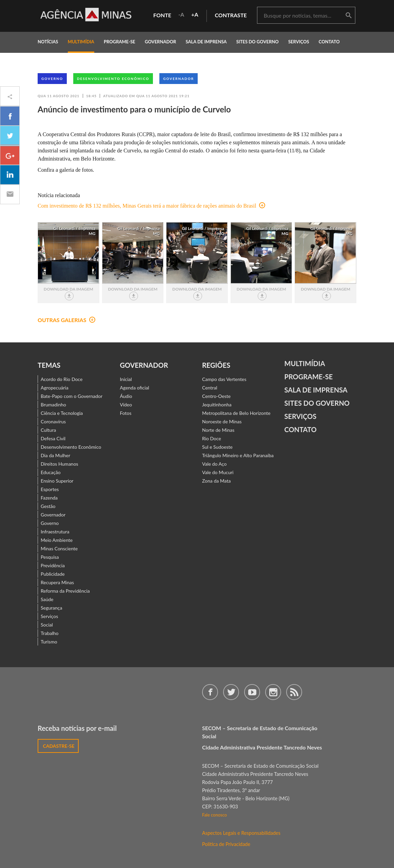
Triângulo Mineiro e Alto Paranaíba (238, 455)
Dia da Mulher (55, 455)
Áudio (126, 396)
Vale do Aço (214, 464)
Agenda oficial (135, 388)
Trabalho (50, 633)
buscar (349, 16)
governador (160, 42)
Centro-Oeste (216, 396)
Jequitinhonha (217, 405)
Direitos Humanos (60, 464)
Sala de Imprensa (206, 42)
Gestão (48, 506)
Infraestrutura (55, 532)
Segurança (51, 608)
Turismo (49, 642)
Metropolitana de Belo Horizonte (236, 413)
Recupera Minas (57, 582)
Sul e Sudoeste (217, 447)
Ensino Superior (57, 481)
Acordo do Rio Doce (62, 379)
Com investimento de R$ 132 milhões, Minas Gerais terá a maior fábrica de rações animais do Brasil (151, 206)
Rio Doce (212, 438)
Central (210, 388)
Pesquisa (50, 557)
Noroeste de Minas (222, 421)
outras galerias (66, 320)
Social (47, 625)
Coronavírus (53, 421)
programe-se (120, 42)
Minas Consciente (59, 548)
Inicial (126, 379)
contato (329, 42)
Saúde (47, 599)
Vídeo (126, 405)
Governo (52, 79)
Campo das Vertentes (224, 379)
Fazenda (49, 498)
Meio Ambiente (57, 540)
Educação (51, 472)
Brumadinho (53, 405)
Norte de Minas (218, 430)
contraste (231, 15)
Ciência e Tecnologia (62, 413)
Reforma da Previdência (65, 591)
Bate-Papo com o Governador (72, 396)
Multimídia (305, 363)
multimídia (81, 42)
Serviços (299, 42)
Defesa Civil (53, 438)
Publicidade (53, 574)
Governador (179, 79)
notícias (48, 42)
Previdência (53, 565)
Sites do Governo (258, 42)
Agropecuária (55, 388)
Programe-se (309, 377)
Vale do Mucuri (218, 472)
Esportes (50, 489)
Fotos (126, 413)
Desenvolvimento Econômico (113, 79)
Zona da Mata (216, 481)
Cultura (48, 430)
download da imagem (68, 293)
